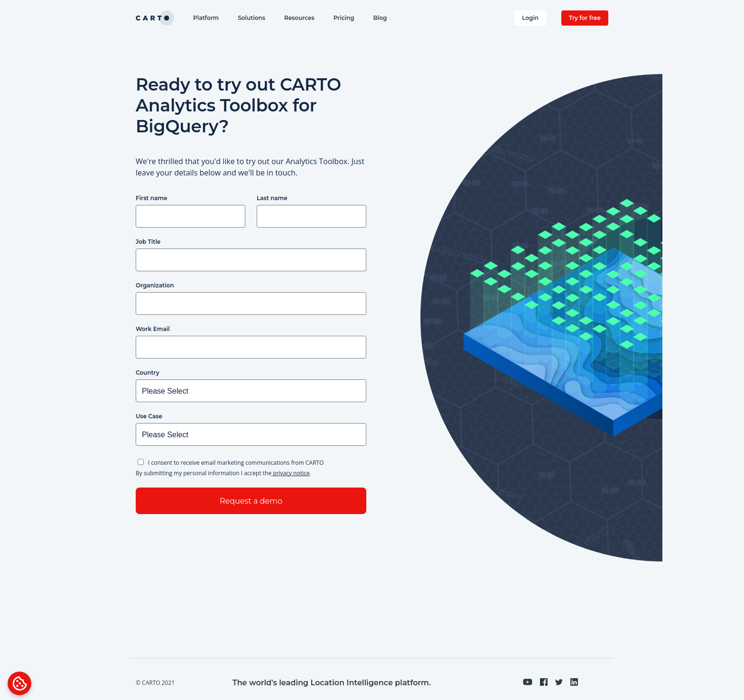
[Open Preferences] (19, 683)
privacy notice (290, 473)
